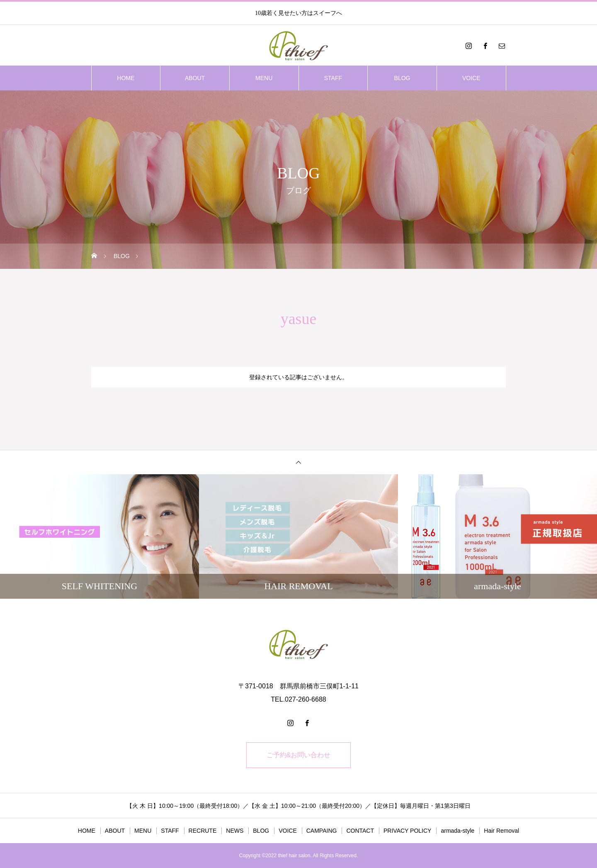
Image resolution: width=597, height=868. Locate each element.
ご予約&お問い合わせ (299, 755)
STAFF (333, 78)
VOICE (471, 78)
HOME (126, 78)
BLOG (402, 78)
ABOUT (195, 78)
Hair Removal (501, 831)
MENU (264, 78)
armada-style (457, 831)
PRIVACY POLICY (407, 831)
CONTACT (360, 831)
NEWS (235, 831)
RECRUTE (203, 831)
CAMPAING (322, 831)
